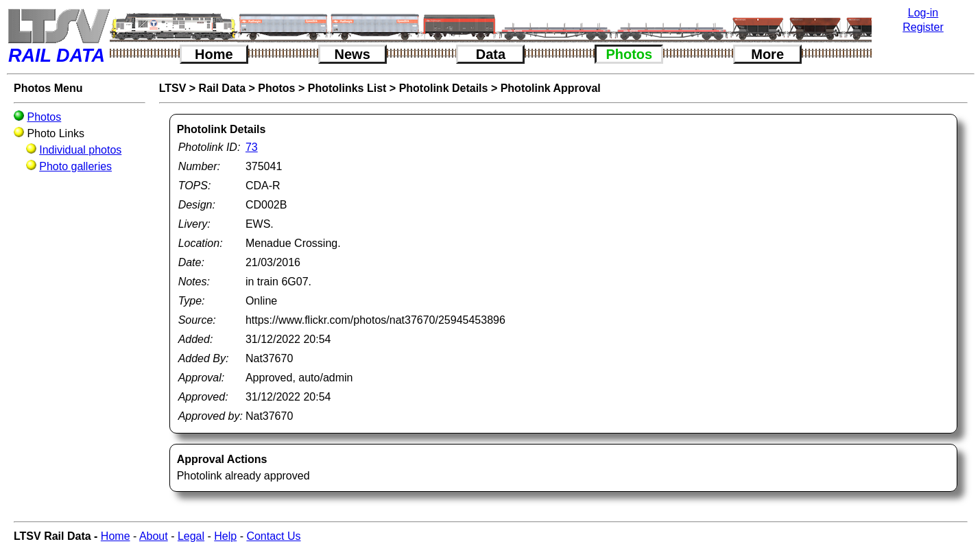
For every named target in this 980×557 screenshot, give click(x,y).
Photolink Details (444, 88)
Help (225, 536)
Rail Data (222, 88)
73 (252, 147)
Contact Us (273, 536)
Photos (629, 54)
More (767, 54)
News (352, 54)
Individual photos (80, 150)
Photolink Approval (551, 88)
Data (491, 54)
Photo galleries (75, 166)
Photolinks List (347, 88)
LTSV (173, 88)
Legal (191, 536)
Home (214, 54)
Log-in (923, 13)
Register (923, 27)
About (154, 536)
